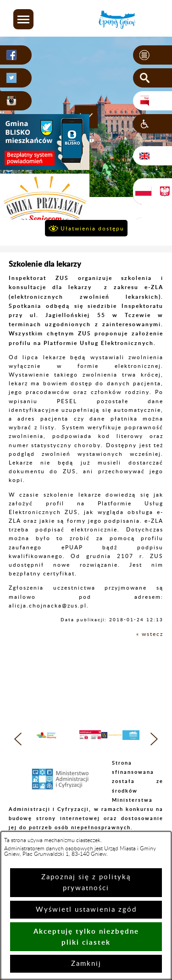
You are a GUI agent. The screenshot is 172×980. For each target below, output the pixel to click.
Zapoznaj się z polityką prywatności (86, 883)
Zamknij (86, 964)
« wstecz (150, 634)
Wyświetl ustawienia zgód (86, 910)
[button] (23, 19)
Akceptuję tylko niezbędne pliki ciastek (86, 937)
